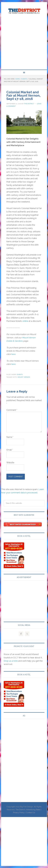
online (25, 321)
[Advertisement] (24, 42)
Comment (12, 410)
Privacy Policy (19, 813)
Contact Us (31, 813)
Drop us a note (11, 661)
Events (20, 375)
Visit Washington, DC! (24, 10)
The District (20, 810)
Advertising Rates (33, 810)
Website (10, 463)
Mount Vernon (24, 377)
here (13, 354)
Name (10, 437)
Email (10, 450)
